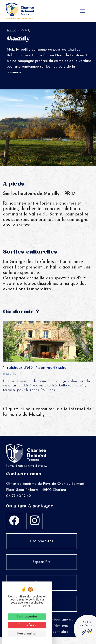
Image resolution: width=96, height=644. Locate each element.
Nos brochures (41, 541)
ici (22, 409)
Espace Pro (41, 562)
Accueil (11, 31)
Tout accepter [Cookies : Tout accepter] (27, 617)
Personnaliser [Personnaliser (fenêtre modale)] (27, 634)
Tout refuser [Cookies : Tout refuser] (27, 625)
